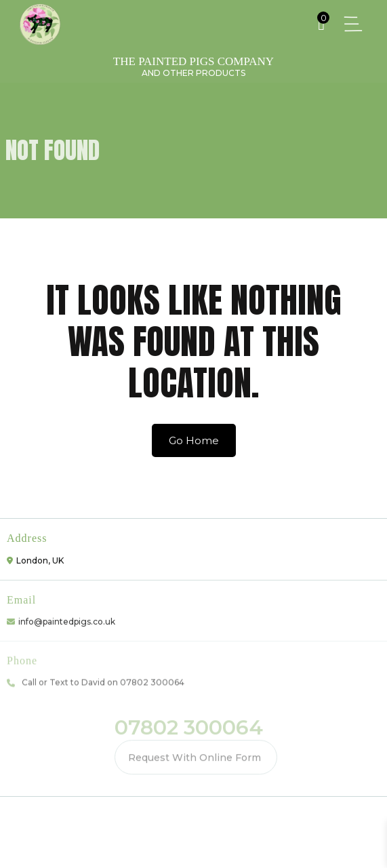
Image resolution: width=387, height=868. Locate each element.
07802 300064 (189, 726)
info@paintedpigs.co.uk (67, 619)
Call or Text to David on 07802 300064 (103, 680)
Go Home (194, 440)
